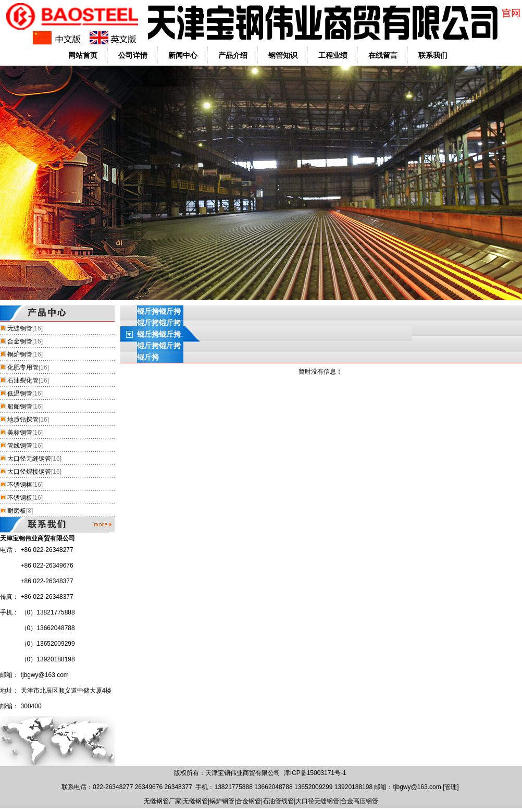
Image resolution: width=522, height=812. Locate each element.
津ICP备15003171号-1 (315, 773)
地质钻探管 (23, 420)
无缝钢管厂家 (163, 801)
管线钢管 (20, 446)
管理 (451, 787)
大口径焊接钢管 (29, 472)
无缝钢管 (20, 328)
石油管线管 (278, 801)
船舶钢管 (20, 407)
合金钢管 (20, 341)
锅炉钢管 (20, 354)
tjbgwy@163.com (45, 675)
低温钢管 (20, 393)
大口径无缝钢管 (29, 459)
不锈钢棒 (20, 485)
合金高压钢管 (359, 801)
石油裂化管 (23, 380)
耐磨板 (17, 511)
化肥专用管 (23, 367)
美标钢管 (20, 433)
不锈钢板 (20, 498)
